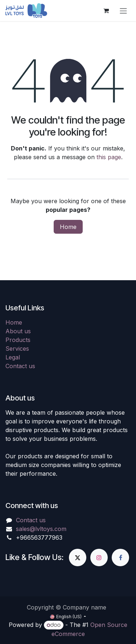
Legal (13, 357)
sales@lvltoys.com (41, 529)
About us (18, 331)
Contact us (20, 366)
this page (109, 157)
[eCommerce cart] (106, 11)
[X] (78, 558)
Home (68, 227)
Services (17, 349)
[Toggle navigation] (123, 11)
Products (18, 340)
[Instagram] (99, 558)
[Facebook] (120, 558)
